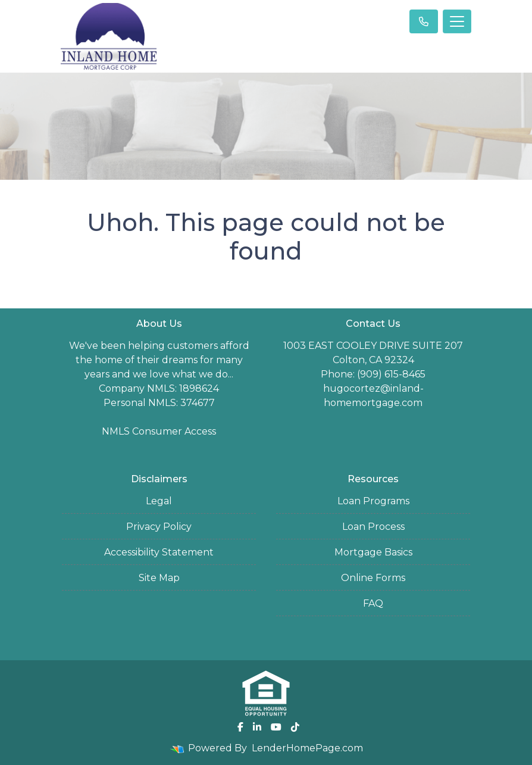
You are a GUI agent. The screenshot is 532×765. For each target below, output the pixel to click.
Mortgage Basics (373, 552)
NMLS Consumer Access (159, 431)
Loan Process (373, 527)
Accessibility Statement (159, 552)
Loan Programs (373, 501)
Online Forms (373, 578)
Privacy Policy (159, 527)
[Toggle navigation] (457, 21)
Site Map (159, 578)
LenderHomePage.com (307, 748)
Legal (159, 501)
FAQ (373, 603)
